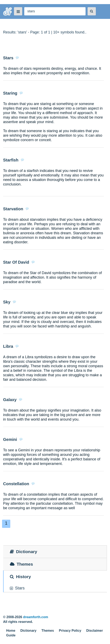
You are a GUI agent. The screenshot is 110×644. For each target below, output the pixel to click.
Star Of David (16, 262)
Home (11, 631)
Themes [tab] (21, 564)
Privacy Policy (70, 631)
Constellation (16, 484)
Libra (8, 346)
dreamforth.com (36, 617)
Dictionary (28, 631)
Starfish (11, 160)
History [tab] (20, 577)
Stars (8, 58)
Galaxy (10, 400)
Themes (48, 631)
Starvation (13, 209)
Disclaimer (95, 631)
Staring (10, 93)
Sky (7, 302)
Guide (11, 635)
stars (20, 588)
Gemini (10, 439)
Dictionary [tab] (24, 552)
